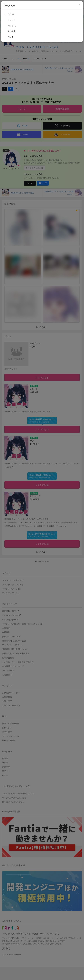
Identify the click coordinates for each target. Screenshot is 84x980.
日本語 (11, 14)
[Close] (80, 5)
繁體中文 (12, 31)
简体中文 (12, 26)
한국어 (11, 37)
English (11, 20)
